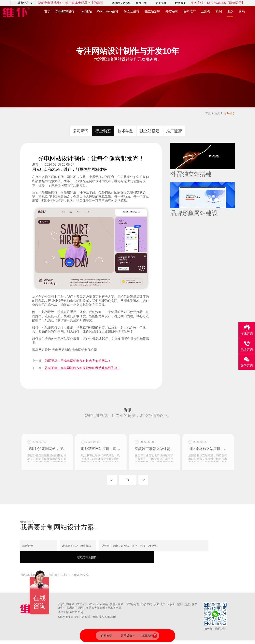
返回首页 (106, 636)
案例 (219, 11)
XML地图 (110, 620)
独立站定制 (152, 11)
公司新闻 (81, 131)
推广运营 (174, 131)
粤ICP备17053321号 (71, 616)
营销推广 (190, 11)
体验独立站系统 (121, 3)
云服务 (206, 11)
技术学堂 (125, 131)
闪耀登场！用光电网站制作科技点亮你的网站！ (78, 361)
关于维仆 (161, 3)
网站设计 (95, 181)
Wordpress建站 (108, 11)
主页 (208, 113)
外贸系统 (172, 11)
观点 (230, 11)
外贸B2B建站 (65, 11)
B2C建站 (86, 11)
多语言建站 (132, 11)
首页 (48, 11)
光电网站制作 (64, 339)
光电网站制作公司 (84, 350)
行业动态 (229, 113)
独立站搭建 (150, 131)
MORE (128, 483)
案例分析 (141, 3)
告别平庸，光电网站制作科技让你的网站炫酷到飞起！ (83, 368)
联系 (242, 11)
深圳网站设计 (42, 350)
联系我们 (181, 3)
